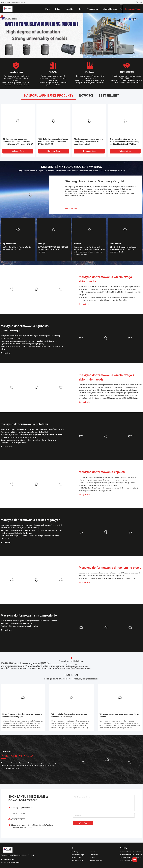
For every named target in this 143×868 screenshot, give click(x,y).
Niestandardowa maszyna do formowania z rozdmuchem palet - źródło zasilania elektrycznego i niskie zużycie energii (28, 441)
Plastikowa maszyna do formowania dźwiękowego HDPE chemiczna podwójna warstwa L (89, 142)
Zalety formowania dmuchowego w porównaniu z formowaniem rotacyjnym (22, 715)
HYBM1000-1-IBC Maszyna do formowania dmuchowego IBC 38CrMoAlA (26, 663)
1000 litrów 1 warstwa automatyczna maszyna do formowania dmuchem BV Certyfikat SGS (53, 142)
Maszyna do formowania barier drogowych (30, 520)
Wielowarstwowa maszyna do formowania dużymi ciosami (119, 715)
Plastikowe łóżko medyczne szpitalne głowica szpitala (19, 626)
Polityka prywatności (96, 861)
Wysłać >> (83, 823)
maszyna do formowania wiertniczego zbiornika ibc (105, 279)
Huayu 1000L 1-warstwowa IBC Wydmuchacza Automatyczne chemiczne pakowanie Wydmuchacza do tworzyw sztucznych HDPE (46, 668)
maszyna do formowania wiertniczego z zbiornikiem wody (107, 377)
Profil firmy (75, 852)
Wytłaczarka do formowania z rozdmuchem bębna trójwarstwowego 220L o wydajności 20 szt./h (32, 348)
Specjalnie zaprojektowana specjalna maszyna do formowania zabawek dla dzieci (29, 621)
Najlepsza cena (18, 151)
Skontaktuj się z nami (78, 861)
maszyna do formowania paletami (24, 424)
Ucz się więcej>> (71, 208)
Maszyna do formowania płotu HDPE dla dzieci (17, 623)
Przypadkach (94, 855)
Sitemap (92, 858)
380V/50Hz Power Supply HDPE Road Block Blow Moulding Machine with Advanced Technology (30, 537)
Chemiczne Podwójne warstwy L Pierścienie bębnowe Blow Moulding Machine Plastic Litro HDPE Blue (124, 142)
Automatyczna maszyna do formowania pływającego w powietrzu (101, 576)
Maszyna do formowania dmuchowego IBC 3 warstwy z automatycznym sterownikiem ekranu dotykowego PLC (39, 665)
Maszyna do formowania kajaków (102, 472)
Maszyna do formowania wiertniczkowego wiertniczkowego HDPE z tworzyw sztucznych (109, 573)
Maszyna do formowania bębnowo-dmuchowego (25, 328)
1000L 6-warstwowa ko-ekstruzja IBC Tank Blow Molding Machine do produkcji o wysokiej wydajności (110, 293)
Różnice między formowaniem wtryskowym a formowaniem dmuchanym (69, 715)
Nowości (93, 852)
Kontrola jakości (76, 858)
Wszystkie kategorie (126, 861)
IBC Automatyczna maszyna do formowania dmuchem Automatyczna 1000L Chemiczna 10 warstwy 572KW (18, 142)
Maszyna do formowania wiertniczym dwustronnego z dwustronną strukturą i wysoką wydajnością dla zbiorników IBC (30, 337)
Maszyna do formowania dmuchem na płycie (110, 568)
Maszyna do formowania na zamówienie (29, 615)
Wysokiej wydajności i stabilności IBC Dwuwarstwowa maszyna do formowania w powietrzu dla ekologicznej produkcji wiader (44, 667)
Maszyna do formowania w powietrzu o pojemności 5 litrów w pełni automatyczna (107, 578)
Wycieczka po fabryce (78, 855)
